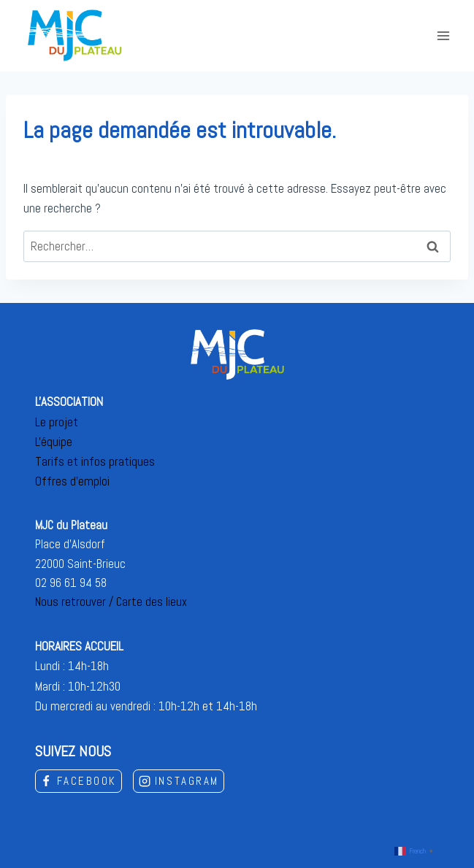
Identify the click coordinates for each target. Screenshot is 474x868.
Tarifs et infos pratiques (95, 461)
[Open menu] (443, 35)
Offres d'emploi (72, 481)
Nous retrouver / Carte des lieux (111, 602)
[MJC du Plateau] (75, 35)
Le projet (57, 422)
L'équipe (54, 442)
